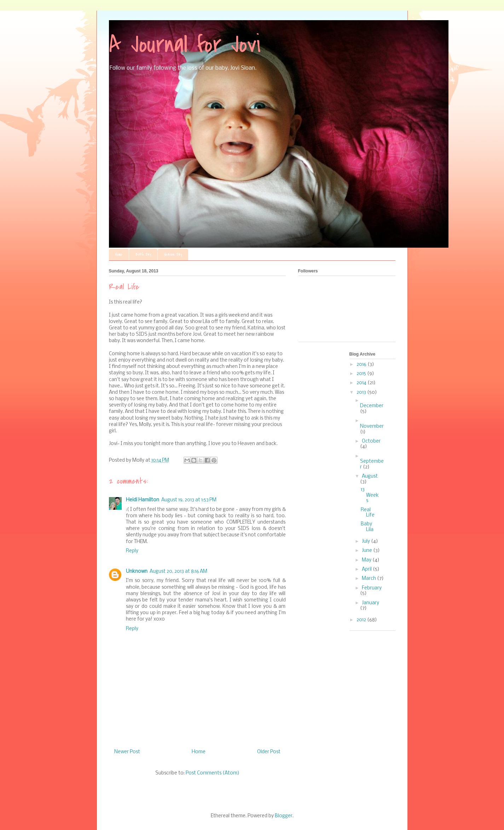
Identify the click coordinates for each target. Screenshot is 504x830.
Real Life (368, 513)
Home (119, 255)
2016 (362, 365)
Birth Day (143, 255)
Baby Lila (367, 527)
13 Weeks (370, 495)
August (370, 476)
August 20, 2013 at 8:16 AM (178, 572)
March (369, 579)
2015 (362, 374)
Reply (132, 551)
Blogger (284, 816)
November (372, 426)
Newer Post (127, 752)
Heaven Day (173, 255)
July (366, 541)
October (371, 441)
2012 (362, 620)
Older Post (269, 752)
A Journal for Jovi (185, 45)
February (372, 588)
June (367, 551)
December (372, 406)
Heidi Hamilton (143, 500)
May (367, 560)
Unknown (137, 572)
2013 (362, 393)
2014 (362, 383)
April (367, 569)
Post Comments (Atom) (213, 773)
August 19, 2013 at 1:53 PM (189, 500)
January (370, 603)
